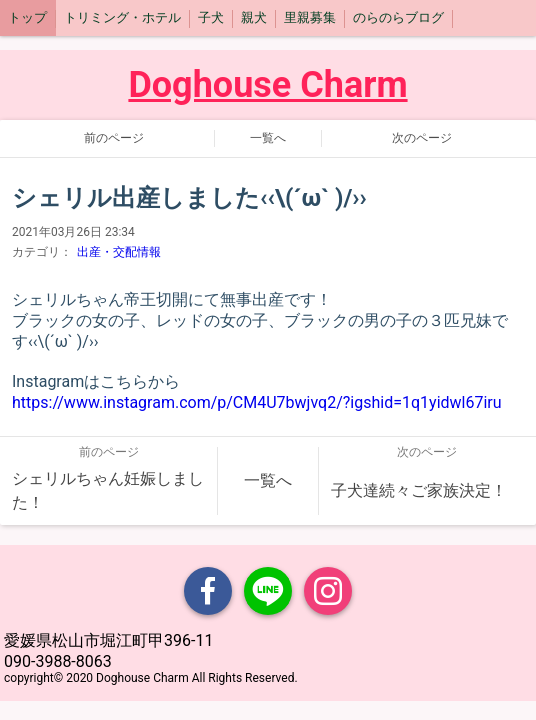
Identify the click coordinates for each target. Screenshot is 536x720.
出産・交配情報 (119, 252)
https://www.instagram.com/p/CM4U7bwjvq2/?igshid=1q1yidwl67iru (257, 402)
